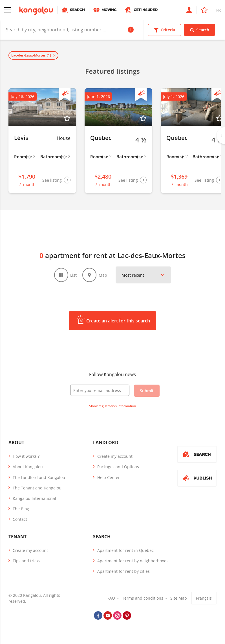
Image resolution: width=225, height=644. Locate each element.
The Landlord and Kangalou (39, 477)
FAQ (111, 598)
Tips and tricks (27, 561)
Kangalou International (34, 498)
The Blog (21, 509)
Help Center (109, 477)
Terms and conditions (143, 598)
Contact (20, 519)
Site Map (179, 598)
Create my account (115, 456)
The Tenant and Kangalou (37, 488)
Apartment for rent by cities (123, 571)
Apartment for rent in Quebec (125, 550)
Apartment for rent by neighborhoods (133, 561)
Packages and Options (118, 467)
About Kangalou (28, 467)
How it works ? (26, 456)
